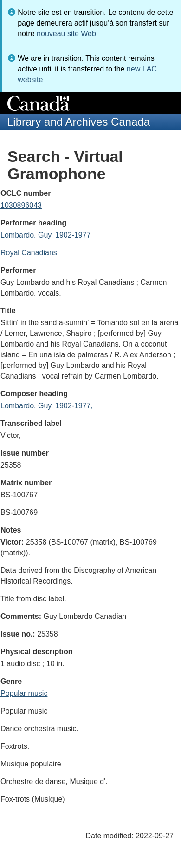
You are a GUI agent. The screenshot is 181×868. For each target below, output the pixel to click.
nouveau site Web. (67, 34)
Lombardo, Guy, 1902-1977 (46, 235)
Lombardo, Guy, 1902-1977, (47, 406)
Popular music (24, 693)
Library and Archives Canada (78, 122)
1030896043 (21, 205)
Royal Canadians (29, 253)
